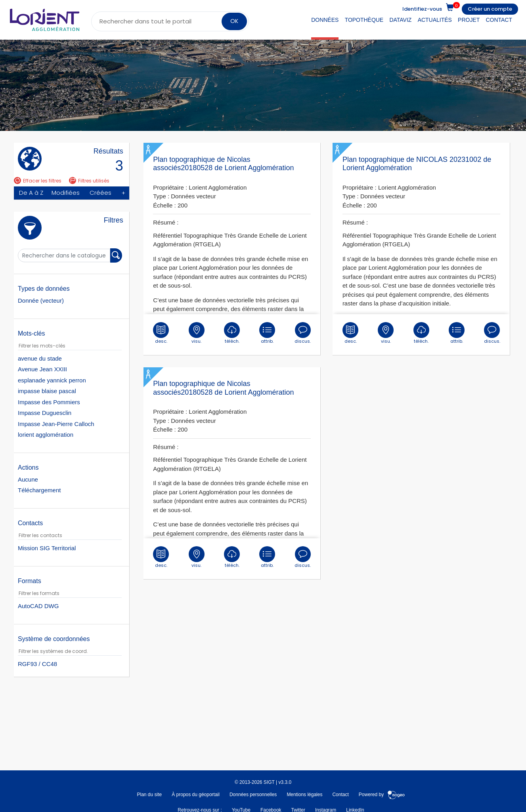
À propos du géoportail (196, 795)
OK (234, 21)
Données (325, 20)
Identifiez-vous (422, 9)
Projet (469, 20)
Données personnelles (253, 795)
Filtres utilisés (89, 181)
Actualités (435, 20)
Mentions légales (304, 795)
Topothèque (364, 20)
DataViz (400, 20)
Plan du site (149, 795)
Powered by (382, 795)
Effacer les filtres (38, 181)
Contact (499, 20)
